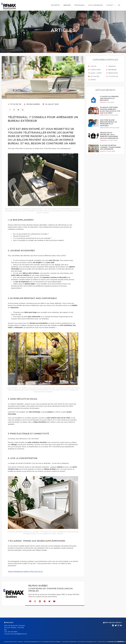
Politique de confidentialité (87, 642)
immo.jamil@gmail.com (19, 634)
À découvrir (94, 70)
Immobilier (111, 70)
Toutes (92, 66)
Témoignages (79, 5)
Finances (111, 66)
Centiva (120, 641)
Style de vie (15, 104)
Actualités (94, 76)
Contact (110, 5)
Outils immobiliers (95, 5)
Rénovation (112, 73)
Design (92, 80)
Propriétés (55, 5)
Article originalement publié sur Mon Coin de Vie (25, 572)
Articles (67, 5)
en (119, 5)
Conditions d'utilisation (105, 642)
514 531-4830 (13, 632)
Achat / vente (95, 73)
